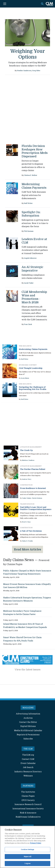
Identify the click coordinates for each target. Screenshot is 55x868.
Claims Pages (28, 796)
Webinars (28, 776)
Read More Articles (27, 549)
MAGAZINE (28, 708)
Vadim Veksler (27, 498)
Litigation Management (31, 447)
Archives (28, 718)
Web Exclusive (25, 346)
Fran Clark (28, 324)
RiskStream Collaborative (28, 817)
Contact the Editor (28, 722)
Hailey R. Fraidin (27, 541)
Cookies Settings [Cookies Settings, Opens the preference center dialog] (27, 849)
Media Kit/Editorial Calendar (28, 730)
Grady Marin (25, 378)
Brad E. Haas (26, 522)
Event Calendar (28, 763)
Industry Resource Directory (28, 771)
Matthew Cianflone (28, 460)
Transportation (27, 504)
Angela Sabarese (30, 258)
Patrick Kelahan (37, 498)
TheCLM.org (28, 755)
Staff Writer (28, 203)
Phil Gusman (29, 231)
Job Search (28, 767)
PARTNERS (28, 786)
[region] (27, 847)
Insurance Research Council (28, 804)
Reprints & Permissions (28, 734)
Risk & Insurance (28, 813)
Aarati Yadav (29, 283)
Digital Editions (28, 726)
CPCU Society (28, 800)
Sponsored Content (28, 365)
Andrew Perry (27, 479)
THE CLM (28, 749)
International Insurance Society (28, 808)
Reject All (27, 856)
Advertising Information (28, 714)
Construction (26, 485)
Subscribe (28, 739)
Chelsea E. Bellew (30, 175)
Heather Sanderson (24, 70)
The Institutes (28, 792)
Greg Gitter (36, 70)
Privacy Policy (36, 843)
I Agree (27, 863)
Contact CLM (28, 759)
